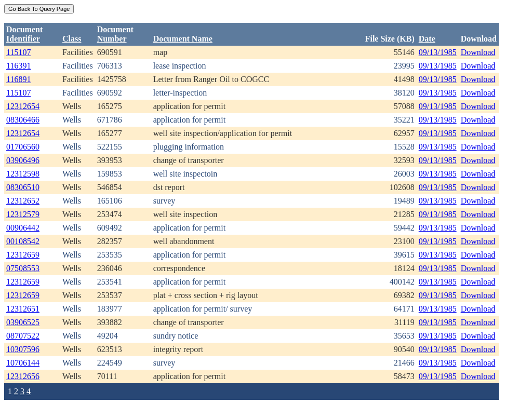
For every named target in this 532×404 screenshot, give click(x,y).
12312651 (23, 309)
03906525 (23, 322)
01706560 (23, 147)
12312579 (23, 214)
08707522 (23, 336)
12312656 (23, 376)
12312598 (23, 174)
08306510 (23, 187)
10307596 (23, 349)
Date (427, 39)
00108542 (23, 241)
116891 (18, 79)
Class (72, 39)
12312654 (23, 106)
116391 (18, 66)
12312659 (23, 255)
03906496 (23, 160)
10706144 (23, 363)
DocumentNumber (115, 34)
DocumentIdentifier (24, 34)
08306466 (23, 120)
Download (478, 52)
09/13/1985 (438, 52)
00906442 (23, 228)
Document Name (183, 39)
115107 (18, 52)
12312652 (23, 201)
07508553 (23, 268)
